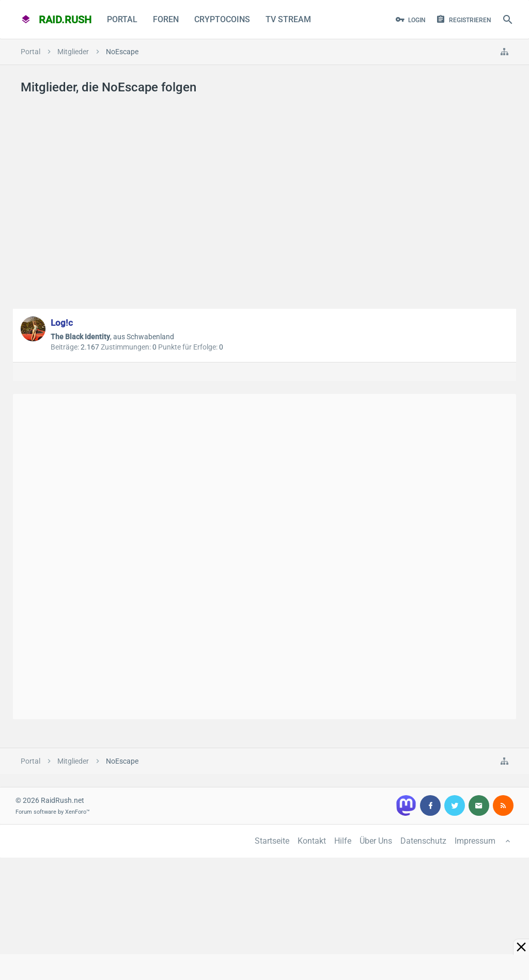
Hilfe (343, 841)
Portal (122, 19)
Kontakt (312, 841)
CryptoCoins (222, 19)
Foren (166, 19)
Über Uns (376, 841)
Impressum (475, 841)
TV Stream (288, 19)
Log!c (62, 323)
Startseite (272, 841)
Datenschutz (423, 841)
